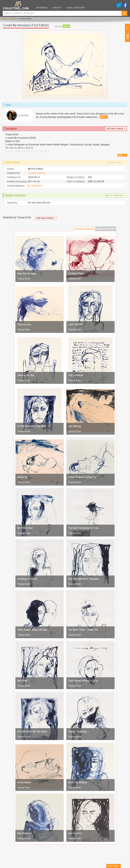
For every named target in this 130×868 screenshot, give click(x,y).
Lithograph (36, 186)
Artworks (42, 8)
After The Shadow (77, 783)
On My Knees (24, 783)
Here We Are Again (27, 274)
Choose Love (24, 325)
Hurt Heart (22, 681)
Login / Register (76, 8)
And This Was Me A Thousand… (84, 579)
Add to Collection (115, 196)
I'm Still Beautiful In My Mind (31, 427)
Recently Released (84, 229)
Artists (58, 8)
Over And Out (75, 834)
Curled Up (22, 477)
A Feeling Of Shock (27, 579)
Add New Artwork (116, 129)
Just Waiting (74, 427)
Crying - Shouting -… (79, 732)
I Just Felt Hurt (76, 325)
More (104, 117)
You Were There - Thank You (83, 630)
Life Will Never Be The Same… (33, 732)
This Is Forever (76, 376)
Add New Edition (116, 163)
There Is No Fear (26, 376)
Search (124, 13)
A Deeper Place (76, 274)
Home (5, 19)
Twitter (119, 5)
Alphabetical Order (106, 229)
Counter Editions (37, 174)
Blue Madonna (24, 834)
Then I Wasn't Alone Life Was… (33, 630)
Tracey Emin (24, 279)
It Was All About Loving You (82, 477)
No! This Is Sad (25, 528)
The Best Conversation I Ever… (84, 528)
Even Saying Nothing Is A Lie (83, 681)
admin (66, 26)
